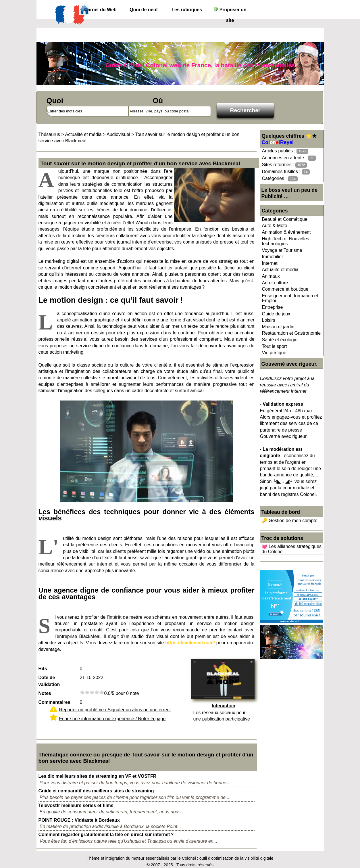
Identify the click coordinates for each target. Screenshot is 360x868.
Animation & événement (286, 232)
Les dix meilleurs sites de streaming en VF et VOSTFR (98, 776)
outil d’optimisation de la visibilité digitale (236, 858)
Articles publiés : (285, 151)
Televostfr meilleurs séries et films (76, 805)
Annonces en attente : (289, 158)
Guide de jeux (276, 314)
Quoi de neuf (144, 10)
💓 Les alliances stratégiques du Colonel (292, 549)
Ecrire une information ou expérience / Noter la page (112, 719)
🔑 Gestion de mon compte (290, 521)
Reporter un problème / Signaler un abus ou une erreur (115, 710)
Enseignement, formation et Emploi (290, 298)
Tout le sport (275, 346)
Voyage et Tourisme (282, 250)
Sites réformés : (285, 165)
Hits (43, 669)
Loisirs (269, 320)
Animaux (271, 276)
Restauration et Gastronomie (291, 333)
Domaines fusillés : (286, 172)
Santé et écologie (280, 340)
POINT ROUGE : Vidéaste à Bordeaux (79, 820)
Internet (270, 263)
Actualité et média (280, 270)
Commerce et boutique (285, 289)
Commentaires (54, 702)
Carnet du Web (100, 10)
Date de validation (49, 681)
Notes (45, 693)
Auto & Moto (275, 226)
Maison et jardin (278, 327)
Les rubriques (187, 10)
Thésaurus (49, 134)
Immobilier (273, 257)
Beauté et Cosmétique (285, 219)
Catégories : (280, 179)
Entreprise (273, 307)
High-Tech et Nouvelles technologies (286, 241)
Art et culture (275, 283)
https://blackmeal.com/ (190, 643)
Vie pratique (274, 353)
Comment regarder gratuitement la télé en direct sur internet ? (106, 835)
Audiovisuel (118, 134)
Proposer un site (230, 11)
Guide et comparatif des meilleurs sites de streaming (96, 791)
